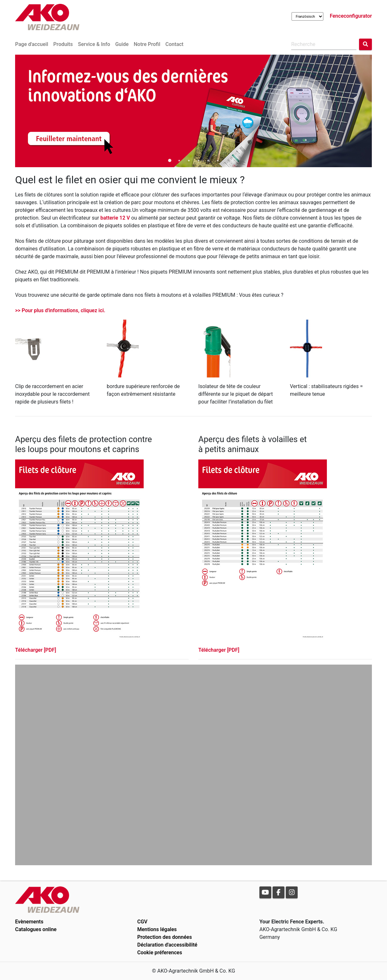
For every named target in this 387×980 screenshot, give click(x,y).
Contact (175, 44)
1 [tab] (169, 161)
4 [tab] (198, 161)
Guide (122, 44)
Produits (63, 44)
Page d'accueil (32, 44)
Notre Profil (147, 44)
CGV (142, 922)
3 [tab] (189, 161)
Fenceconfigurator (351, 16)
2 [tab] (179, 161)
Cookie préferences (160, 953)
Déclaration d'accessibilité (167, 945)
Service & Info (94, 44)
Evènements (29, 922)
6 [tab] (218, 161)
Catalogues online (36, 929)
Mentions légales (157, 929)
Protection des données (165, 937)
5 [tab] (208, 161)
